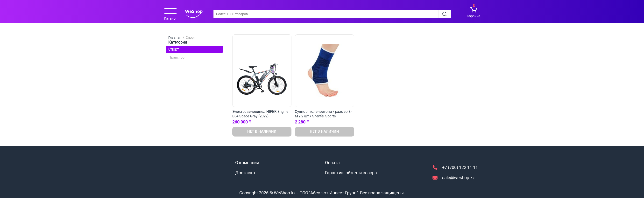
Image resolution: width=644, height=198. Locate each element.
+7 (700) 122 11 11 (460, 167)
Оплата (332, 163)
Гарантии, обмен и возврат (352, 173)
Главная (175, 38)
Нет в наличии (262, 131)
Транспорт (178, 57)
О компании (247, 163)
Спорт (174, 49)
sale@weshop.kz (458, 178)
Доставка (245, 173)
